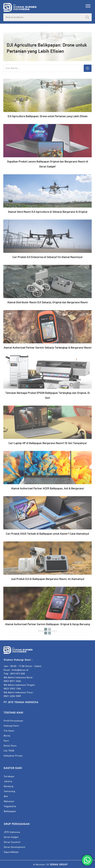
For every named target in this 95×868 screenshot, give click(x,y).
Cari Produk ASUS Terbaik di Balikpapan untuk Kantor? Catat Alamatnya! (47, 534)
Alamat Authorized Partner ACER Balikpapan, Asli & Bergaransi (47, 489)
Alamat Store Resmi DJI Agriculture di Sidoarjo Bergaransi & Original (48, 212)
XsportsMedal (11, 852)
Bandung (9, 786)
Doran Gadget (11, 837)
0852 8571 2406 (12, 681)
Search (87, 17)
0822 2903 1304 (12, 689)
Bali (6, 796)
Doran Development (15, 847)
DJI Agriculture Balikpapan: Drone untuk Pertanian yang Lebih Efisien (48, 117)
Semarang (9, 791)
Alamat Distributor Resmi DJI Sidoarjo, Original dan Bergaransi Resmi (47, 303)
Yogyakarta (10, 806)
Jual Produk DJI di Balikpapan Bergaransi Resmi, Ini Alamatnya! (48, 579)
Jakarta (8, 781)
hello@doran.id (20, 670)
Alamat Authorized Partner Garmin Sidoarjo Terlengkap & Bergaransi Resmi (47, 348)
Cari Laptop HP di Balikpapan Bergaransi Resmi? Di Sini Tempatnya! (48, 443)
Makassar (9, 801)
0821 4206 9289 (12, 696)
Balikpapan (10, 811)
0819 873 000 (18, 674)
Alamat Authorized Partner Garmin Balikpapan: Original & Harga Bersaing (47, 624)
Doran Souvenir (12, 842)
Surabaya (9, 776)
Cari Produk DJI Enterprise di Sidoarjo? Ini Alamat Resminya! (47, 257)
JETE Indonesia (12, 832)
